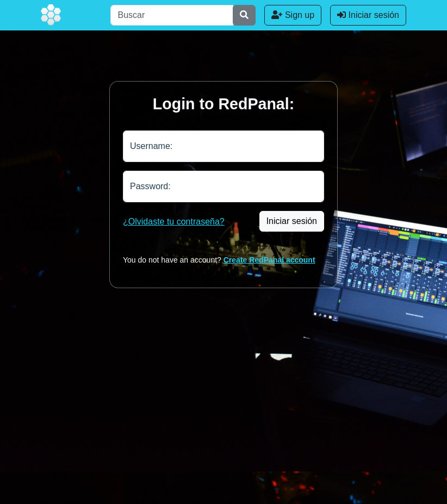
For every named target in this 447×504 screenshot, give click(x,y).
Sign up (293, 15)
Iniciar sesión (368, 15)
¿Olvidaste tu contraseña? (174, 222)
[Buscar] (172, 15)
